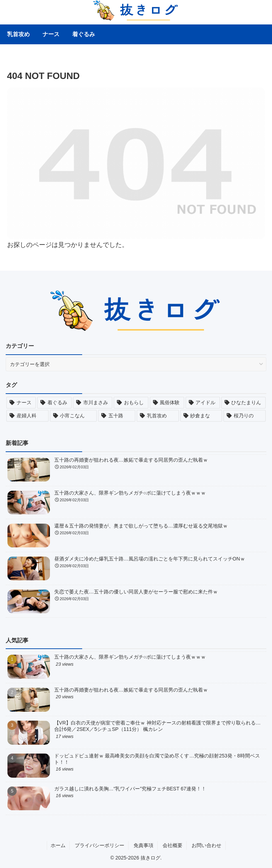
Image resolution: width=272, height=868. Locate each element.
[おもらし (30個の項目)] (131, 403)
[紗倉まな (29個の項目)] (201, 416)
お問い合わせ (206, 845)
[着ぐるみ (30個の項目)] (54, 403)
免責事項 (143, 845)
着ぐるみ (84, 34)
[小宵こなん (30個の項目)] (73, 416)
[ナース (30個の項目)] (21, 403)
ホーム (58, 845)
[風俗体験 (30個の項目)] (167, 403)
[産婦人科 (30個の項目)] (27, 416)
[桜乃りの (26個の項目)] (245, 416)
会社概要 (172, 845)
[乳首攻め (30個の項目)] (158, 416)
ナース (51, 34)
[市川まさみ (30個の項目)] (93, 403)
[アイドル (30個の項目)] (203, 403)
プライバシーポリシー (100, 845)
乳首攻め (18, 34)
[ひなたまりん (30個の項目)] (243, 403)
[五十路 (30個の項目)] (117, 416)
